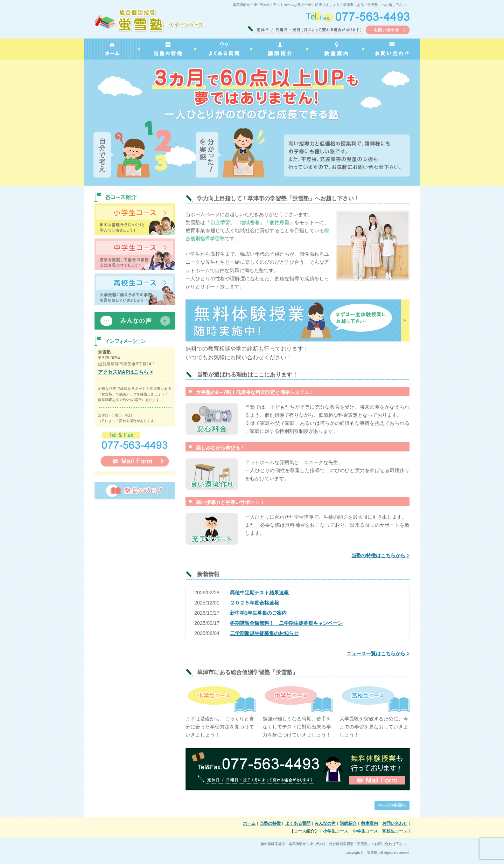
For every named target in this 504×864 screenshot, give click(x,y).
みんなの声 (325, 823)
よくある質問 (298, 823)
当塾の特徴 (270, 823)
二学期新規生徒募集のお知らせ (264, 633)
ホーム (249, 823)
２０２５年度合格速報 (254, 603)
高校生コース (395, 831)
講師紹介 (348, 823)
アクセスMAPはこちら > (125, 372)
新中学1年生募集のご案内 (258, 613)
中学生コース (365, 831)
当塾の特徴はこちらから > (380, 555)
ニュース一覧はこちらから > (378, 654)
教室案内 (370, 823)
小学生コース (336, 831)
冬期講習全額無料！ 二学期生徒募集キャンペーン (286, 623)
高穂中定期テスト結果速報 (259, 593)
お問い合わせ (395, 823)
